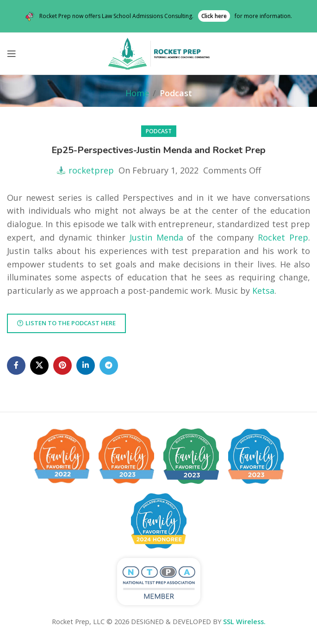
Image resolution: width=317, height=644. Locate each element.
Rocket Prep (283, 237)
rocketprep (91, 170)
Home (137, 93)
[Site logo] (159, 53)
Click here (214, 16)
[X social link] (39, 365)
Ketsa (263, 291)
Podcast (176, 93)
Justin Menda (156, 237)
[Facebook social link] (16, 365)
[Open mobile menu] (12, 54)
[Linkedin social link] (86, 365)
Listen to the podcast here (66, 323)
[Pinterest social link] (62, 365)
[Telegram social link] (109, 365)
